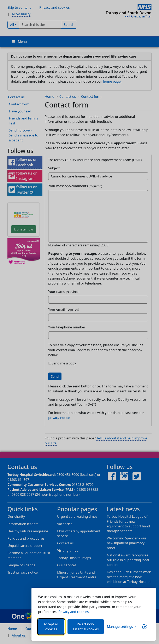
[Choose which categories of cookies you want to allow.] (121, 627)
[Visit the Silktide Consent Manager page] (144, 627)
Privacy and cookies (74, 612)
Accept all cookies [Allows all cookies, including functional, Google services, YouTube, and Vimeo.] (51, 627)
